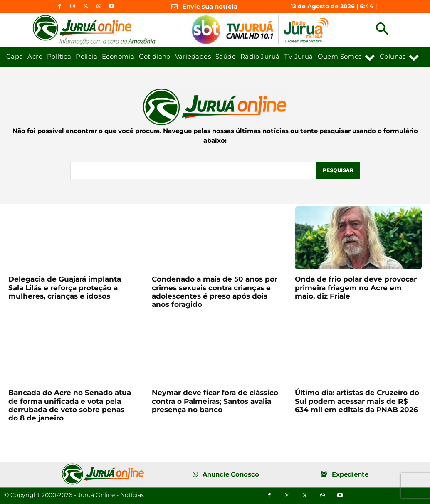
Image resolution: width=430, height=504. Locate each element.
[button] (382, 30)
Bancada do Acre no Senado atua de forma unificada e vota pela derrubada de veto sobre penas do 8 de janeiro (70, 405)
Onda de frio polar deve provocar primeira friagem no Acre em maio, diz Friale (356, 288)
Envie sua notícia (210, 6)
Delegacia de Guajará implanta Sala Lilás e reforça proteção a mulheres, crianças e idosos (65, 288)
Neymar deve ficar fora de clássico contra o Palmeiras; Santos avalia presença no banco (215, 401)
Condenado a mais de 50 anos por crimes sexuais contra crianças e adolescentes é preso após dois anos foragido (215, 292)
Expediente (350, 474)
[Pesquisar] (338, 170)
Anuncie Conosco (231, 474)
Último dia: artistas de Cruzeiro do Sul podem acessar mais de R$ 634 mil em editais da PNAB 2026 (357, 401)
